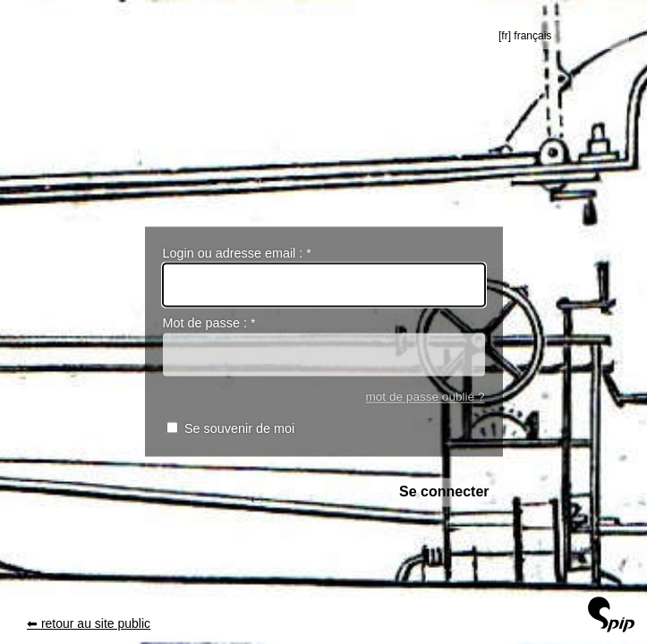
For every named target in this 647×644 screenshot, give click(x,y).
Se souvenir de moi (239, 429)
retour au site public (96, 623)
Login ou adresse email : (237, 253)
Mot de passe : (209, 324)
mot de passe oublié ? (425, 397)
